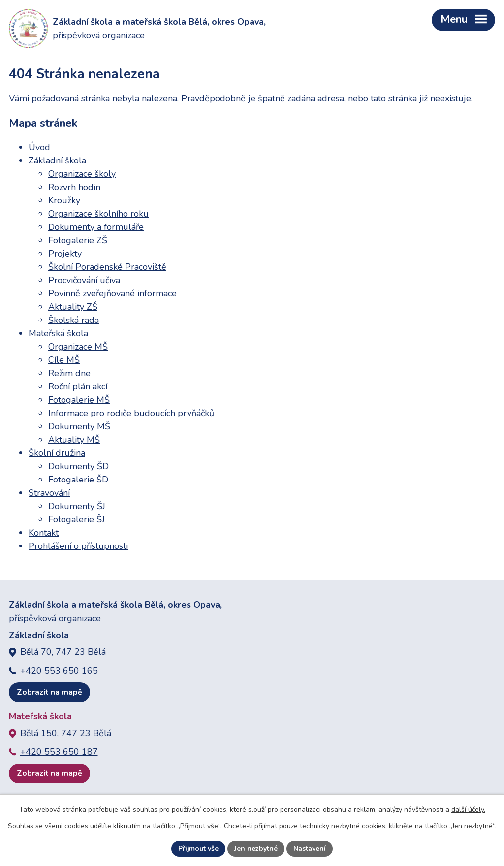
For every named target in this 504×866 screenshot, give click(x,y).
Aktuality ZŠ (73, 307)
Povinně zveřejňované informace (112, 293)
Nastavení (310, 849)
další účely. (468, 810)
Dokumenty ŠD (79, 466)
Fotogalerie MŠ (79, 400)
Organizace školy (82, 174)
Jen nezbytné (256, 849)
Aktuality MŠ (74, 440)
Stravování (49, 493)
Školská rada (74, 320)
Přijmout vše (198, 849)
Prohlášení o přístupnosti (78, 546)
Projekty (65, 254)
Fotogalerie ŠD (78, 480)
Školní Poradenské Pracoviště (107, 267)
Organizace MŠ (78, 347)
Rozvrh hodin (74, 187)
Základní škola (57, 160)
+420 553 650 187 (59, 752)
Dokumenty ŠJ (77, 506)
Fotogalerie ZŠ (78, 240)
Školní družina (57, 453)
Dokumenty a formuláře (96, 227)
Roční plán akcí (78, 386)
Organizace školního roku (98, 214)
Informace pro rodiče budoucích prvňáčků (131, 413)
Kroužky (64, 200)
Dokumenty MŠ (79, 426)
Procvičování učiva (84, 280)
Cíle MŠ (64, 360)
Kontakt (44, 533)
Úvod (39, 147)
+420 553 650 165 (59, 671)
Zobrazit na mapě (49, 692)
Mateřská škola (58, 333)
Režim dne (69, 373)
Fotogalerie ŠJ (77, 519)
